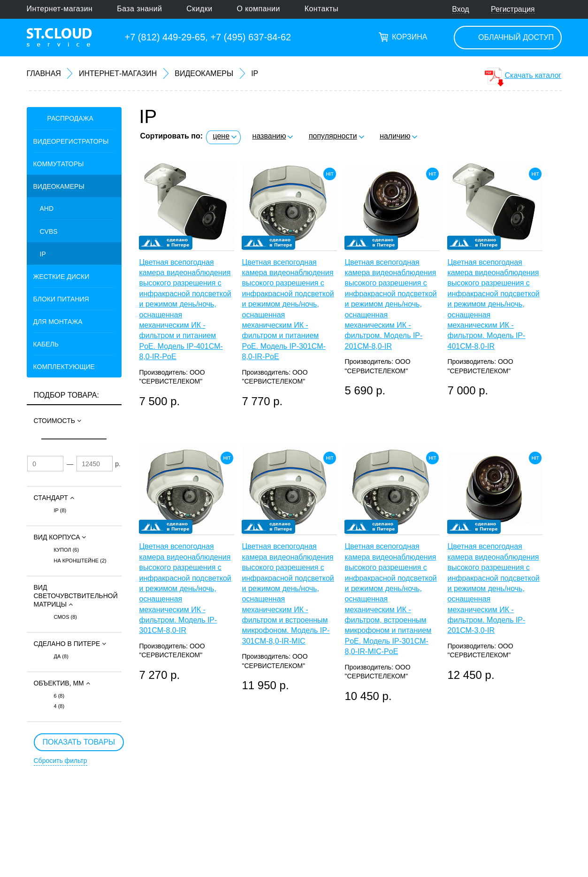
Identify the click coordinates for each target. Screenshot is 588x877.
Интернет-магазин (60, 9)
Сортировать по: (172, 136)
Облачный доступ (516, 37)
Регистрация (513, 9)
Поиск (557, 9)
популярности (333, 136)
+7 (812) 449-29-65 (165, 37)
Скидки (199, 9)
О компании (259, 9)
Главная (44, 73)
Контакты (321, 9)
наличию (395, 136)
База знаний (139, 9)
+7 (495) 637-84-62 (251, 37)
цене (221, 136)
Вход (460, 9)
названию (269, 136)
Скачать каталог (533, 75)
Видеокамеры (204, 73)
